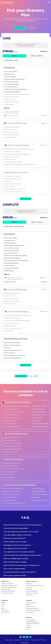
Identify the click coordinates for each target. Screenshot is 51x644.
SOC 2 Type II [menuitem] (5, 610)
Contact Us (33, 28)
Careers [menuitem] (28, 625)
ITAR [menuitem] (2, 606)
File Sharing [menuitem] (29, 584)
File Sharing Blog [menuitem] (30, 620)
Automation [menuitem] (29, 587)
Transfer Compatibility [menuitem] (32, 591)
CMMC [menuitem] (3, 605)
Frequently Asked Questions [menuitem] (33, 624)
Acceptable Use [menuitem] (18, 640)
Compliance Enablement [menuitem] (7, 584)
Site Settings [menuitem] (29, 589)
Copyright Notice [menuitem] (35, 640)
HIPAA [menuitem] (3, 608)
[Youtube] (30, 637)
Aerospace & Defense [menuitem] (31, 603)
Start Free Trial (25, 199)
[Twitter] (21, 637)
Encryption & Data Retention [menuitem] (8, 591)
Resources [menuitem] (29, 618)
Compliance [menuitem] (5, 600)
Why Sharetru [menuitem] (5, 581)
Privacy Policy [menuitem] (26, 640)
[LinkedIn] (24, 637)
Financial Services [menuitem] (30, 606)
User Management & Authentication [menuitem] (35, 585)
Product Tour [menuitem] (29, 595)
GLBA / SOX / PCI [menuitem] (5, 612)
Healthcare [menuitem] (29, 605)
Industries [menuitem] (29, 600)
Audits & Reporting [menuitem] (6, 589)
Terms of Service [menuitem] (9, 640)
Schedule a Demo (20, 28)
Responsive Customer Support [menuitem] (9, 587)
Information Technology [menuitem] (32, 608)
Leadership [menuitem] (29, 627)
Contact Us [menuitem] (43, 640)
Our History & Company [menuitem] (7, 593)
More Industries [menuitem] (30, 612)
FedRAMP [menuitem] (4, 603)
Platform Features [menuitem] (31, 581)
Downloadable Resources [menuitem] (32, 622)
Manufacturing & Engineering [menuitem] (33, 610)
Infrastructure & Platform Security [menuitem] (10, 585)
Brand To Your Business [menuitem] (32, 593)
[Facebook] (27, 637)
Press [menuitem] (27, 629)
